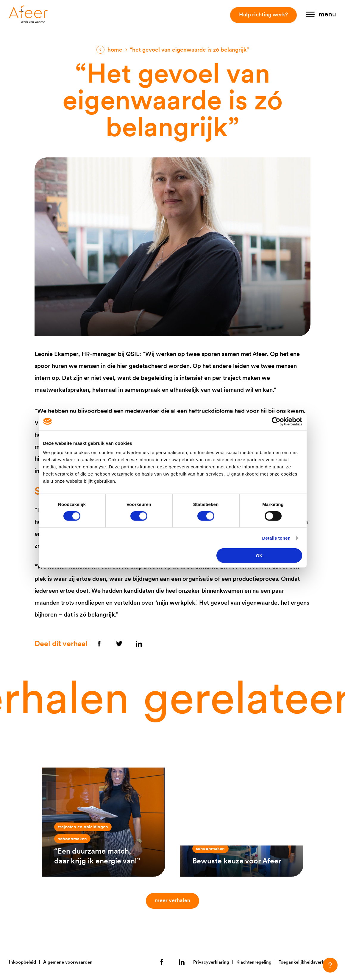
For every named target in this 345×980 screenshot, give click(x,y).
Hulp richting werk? (263, 14)
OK (259, 556)
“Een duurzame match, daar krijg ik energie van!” (97, 856)
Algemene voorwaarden (68, 962)
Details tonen (276, 538)
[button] (330, 965)
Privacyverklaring (211, 962)
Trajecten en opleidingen (83, 827)
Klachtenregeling (254, 962)
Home (115, 49)
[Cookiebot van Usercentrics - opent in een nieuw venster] (276, 421)
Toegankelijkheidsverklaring (307, 962)
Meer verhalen (174, 900)
